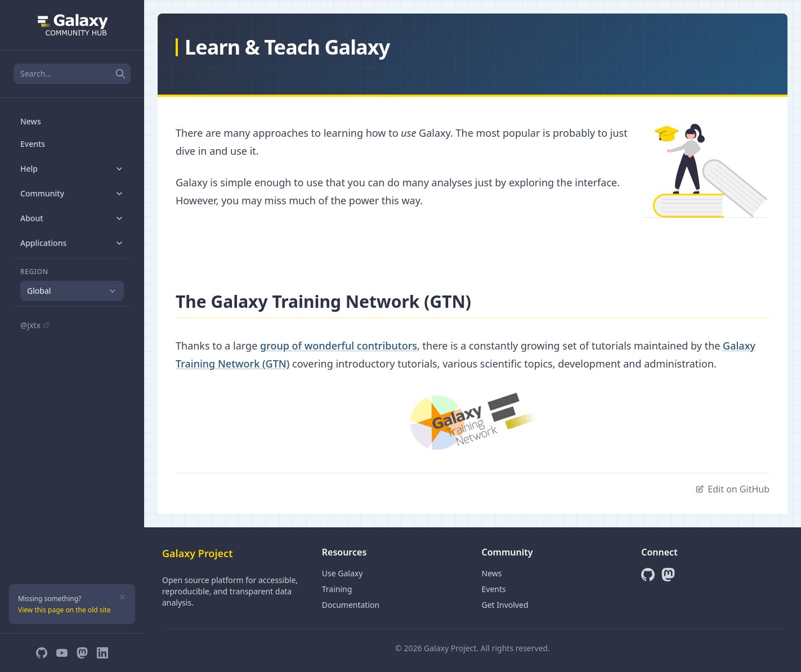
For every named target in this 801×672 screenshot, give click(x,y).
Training (337, 589)
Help (72, 169)
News (31, 121)
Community (72, 193)
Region (34, 272)
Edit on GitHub (732, 489)
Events (33, 144)
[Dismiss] (122, 597)
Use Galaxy (343, 573)
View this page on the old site (64, 610)
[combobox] (72, 291)
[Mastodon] (82, 653)
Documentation (351, 605)
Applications (72, 243)
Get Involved (505, 605)
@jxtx (35, 325)
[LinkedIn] (102, 653)
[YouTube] (62, 653)
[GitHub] (42, 653)
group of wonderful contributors (339, 346)
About (72, 218)
